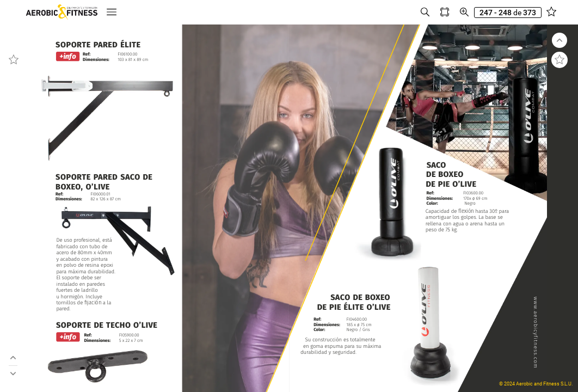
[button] (112, 12)
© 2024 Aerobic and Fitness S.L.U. (536, 384)
